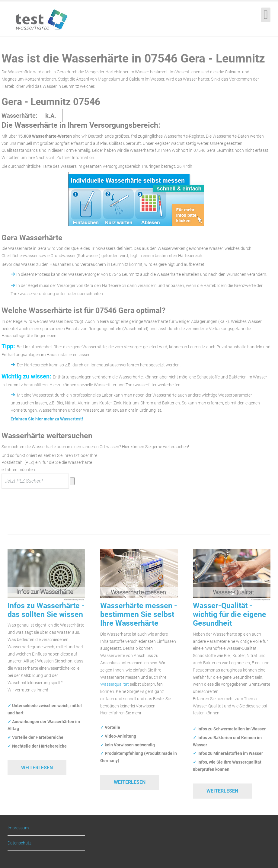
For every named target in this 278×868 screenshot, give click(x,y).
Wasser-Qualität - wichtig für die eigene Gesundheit (230, 614)
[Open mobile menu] (266, 15)
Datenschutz (19, 843)
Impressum (18, 828)
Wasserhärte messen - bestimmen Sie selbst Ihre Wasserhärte (139, 614)
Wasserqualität (115, 684)
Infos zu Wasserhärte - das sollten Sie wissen (46, 610)
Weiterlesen (37, 768)
